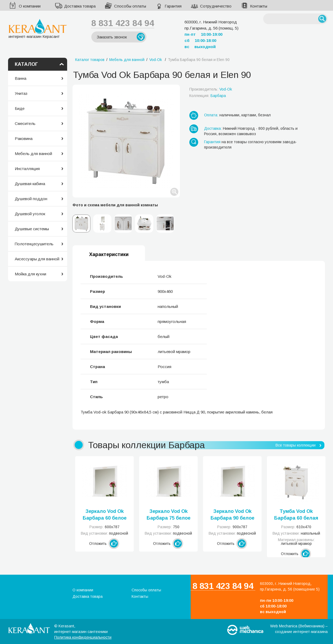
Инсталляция (27, 169)
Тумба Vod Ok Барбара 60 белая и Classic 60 (296, 515)
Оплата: (211, 115)
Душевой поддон (31, 199)
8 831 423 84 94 (123, 23)
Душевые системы (32, 229)
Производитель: (211, 89)
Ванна (21, 78)
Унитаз (21, 93)
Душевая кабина (30, 184)
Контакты (259, 6)
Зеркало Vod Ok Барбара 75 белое (169, 515)
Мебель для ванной (33, 154)
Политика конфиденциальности (83, 637)
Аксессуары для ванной (37, 259)
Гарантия (173, 6)
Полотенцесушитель (34, 244)
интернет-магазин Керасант (38, 29)
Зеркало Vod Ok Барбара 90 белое (232, 515)
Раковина (24, 138)
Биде (20, 108)
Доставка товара (80, 6)
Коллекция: (208, 96)
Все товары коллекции (296, 445)
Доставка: (213, 128)
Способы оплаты (130, 6)
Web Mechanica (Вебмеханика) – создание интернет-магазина (299, 629)
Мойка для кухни (30, 274)
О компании (30, 6)
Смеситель (25, 123)
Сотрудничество (216, 6)
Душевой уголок (30, 214)
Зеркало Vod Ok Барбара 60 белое (105, 515)
